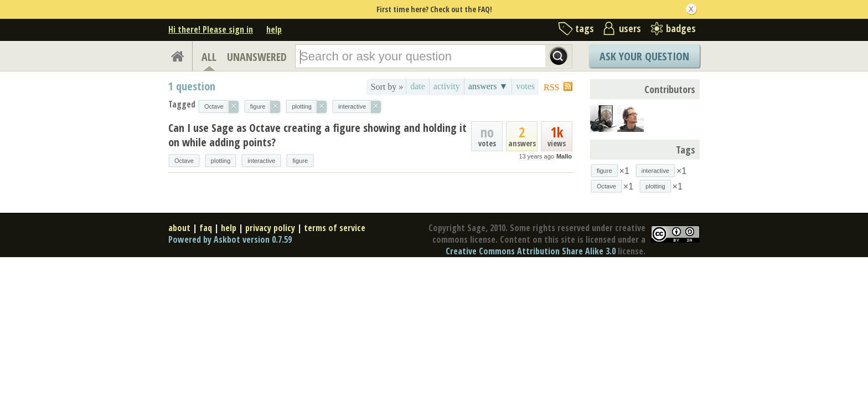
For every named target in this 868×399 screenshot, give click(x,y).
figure (300, 161)
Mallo (564, 156)
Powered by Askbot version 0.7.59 (230, 239)
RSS (551, 87)
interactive (261, 161)
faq (206, 228)
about (179, 228)
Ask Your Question (644, 56)
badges (681, 28)
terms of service (335, 228)
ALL (209, 57)
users (630, 28)
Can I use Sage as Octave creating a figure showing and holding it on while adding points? (317, 135)
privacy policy (270, 228)
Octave (184, 161)
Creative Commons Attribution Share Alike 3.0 (531, 251)
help (274, 29)
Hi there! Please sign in (211, 29)
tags (585, 28)
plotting (221, 161)
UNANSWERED (257, 57)
